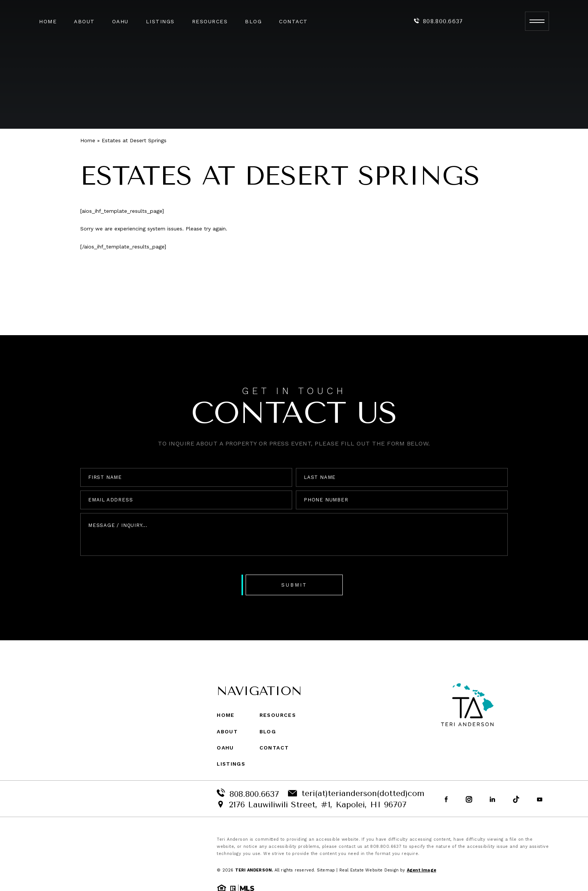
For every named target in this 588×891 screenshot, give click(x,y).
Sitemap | (328, 870)
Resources (210, 21)
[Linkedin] (492, 800)
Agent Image (421, 870)
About (84, 21)
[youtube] (540, 800)
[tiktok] (516, 800)
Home (48, 21)
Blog (253, 21)
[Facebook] (446, 800)
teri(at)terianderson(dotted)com (356, 793)
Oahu (120, 21)
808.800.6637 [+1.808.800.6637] (439, 21)
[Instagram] (469, 800)
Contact (293, 21)
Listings (160, 21)
